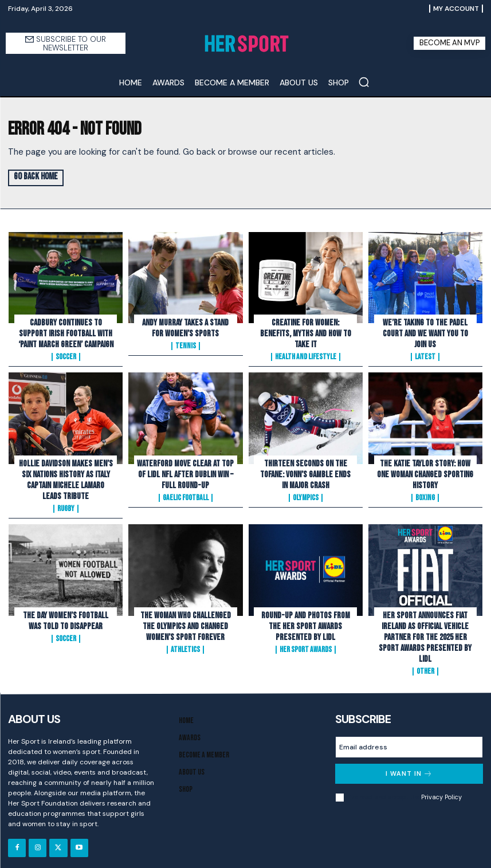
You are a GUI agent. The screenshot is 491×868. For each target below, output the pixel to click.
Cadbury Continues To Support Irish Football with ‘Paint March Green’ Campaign (66, 333)
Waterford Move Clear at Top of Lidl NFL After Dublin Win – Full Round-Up (185, 472)
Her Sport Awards (306, 643)
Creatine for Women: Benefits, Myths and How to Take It (305, 327)
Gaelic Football (186, 494)
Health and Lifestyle (306, 345)
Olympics (306, 494)
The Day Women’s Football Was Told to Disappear (66, 616)
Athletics (185, 643)
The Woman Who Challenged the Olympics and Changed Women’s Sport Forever (186, 621)
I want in (409, 766)
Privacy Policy (441, 790)
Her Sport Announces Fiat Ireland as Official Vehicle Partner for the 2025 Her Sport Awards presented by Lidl (425, 631)
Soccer (66, 355)
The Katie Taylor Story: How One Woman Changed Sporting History (425, 472)
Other (425, 664)
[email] (409, 740)
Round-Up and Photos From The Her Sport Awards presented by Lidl (306, 621)
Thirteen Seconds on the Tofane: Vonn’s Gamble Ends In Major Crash (306, 472)
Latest (425, 355)
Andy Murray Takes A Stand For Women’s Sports (186, 327)
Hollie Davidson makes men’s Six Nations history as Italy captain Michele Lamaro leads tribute (66, 477)
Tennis (186, 345)
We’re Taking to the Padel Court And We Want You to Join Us (425, 333)
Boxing (425, 494)
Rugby (66, 505)
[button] (364, 82)
